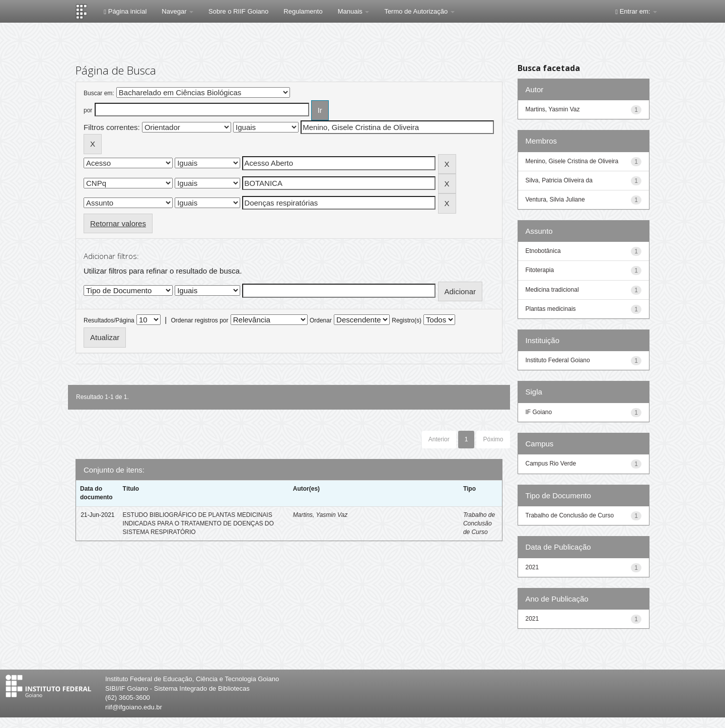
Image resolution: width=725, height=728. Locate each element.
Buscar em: (99, 93)
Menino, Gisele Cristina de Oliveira (572, 161)
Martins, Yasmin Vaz (320, 515)
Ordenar (321, 320)
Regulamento (303, 11)
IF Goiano (539, 412)
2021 (532, 567)
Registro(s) (407, 320)
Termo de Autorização (419, 11)
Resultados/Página (109, 320)
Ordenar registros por (199, 320)
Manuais (354, 11)
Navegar (177, 11)
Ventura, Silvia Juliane (555, 200)
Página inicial (125, 11)
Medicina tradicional (552, 290)
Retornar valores (118, 223)
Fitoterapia (540, 270)
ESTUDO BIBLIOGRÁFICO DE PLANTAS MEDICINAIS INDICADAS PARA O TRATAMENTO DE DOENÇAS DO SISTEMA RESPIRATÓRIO (198, 523)
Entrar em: (636, 11)
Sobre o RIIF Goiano (238, 11)
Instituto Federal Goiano (558, 360)
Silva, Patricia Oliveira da (559, 180)
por (88, 110)
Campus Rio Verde (551, 464)
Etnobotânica (543, 251)
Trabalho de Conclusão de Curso (479, 523)
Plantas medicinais (551, 309)
